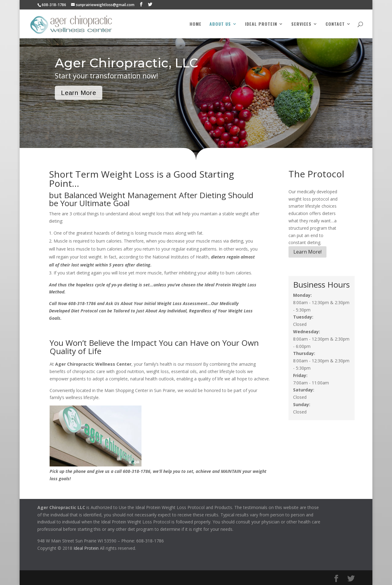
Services (301, 24)
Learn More (79, 93)
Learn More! (307, 252)
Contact (335, 24)
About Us (220, 24)
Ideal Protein (261, 24)
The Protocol (316, 174)
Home (196, 24)
